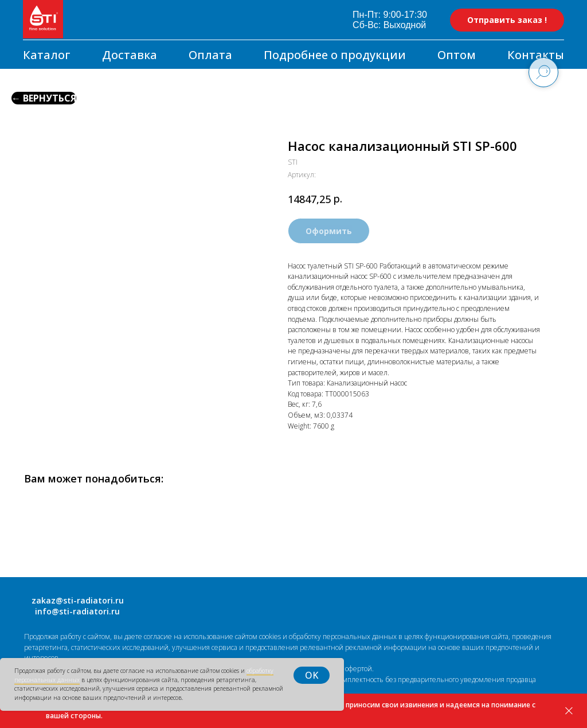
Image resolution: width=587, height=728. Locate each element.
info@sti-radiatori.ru (77, 611)
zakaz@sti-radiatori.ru (78, 600)
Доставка (130, 55)
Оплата (210, 55)
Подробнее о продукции (335, 55)
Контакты (536, 55)
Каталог (47, 55)
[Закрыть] (569, 711)
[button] (507, 20)
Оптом (457, 55)
